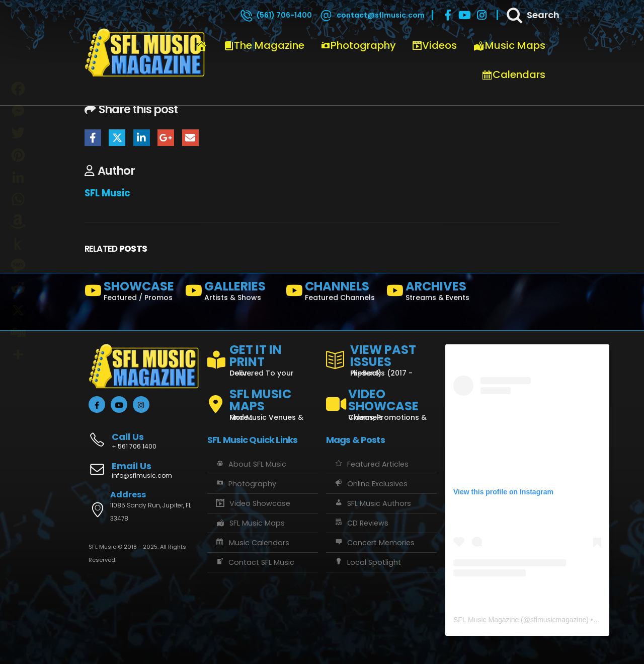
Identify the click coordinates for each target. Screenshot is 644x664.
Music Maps (509, 45)
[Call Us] (144, 436)
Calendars (513, 75)
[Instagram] (482, 15)
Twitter (117, 138)
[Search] (532, 15)
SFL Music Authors (372, 503)
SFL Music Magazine (486, 620)
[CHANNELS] (332, 293)
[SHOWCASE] (131, 293)
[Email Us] (144, 471)
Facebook (93, 138)
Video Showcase (253, 503)
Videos (434, 45)
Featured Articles (371, 464)
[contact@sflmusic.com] (372, 15)
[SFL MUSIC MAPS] (263, 400)
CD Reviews (361, 523)
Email (190, 138)
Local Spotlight (367, 562)
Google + (166, 138)
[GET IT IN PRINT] (263, 358)
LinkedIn (142, 138)
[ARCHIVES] (433, 293)
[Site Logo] (145, 53)
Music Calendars (252, 543)
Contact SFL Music (255, 562)
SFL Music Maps (250, 523)
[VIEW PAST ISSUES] (381, 358)
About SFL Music (251, 464)
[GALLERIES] (231, 293)
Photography (358, 45)
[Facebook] (448, 15)
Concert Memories (374, 543)
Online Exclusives (371, 484)
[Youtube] (465, 15)
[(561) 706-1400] (276, 15)
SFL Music (107, 193)
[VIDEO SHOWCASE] (381, 400)
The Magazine (264, 45)
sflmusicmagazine (558, 620)
